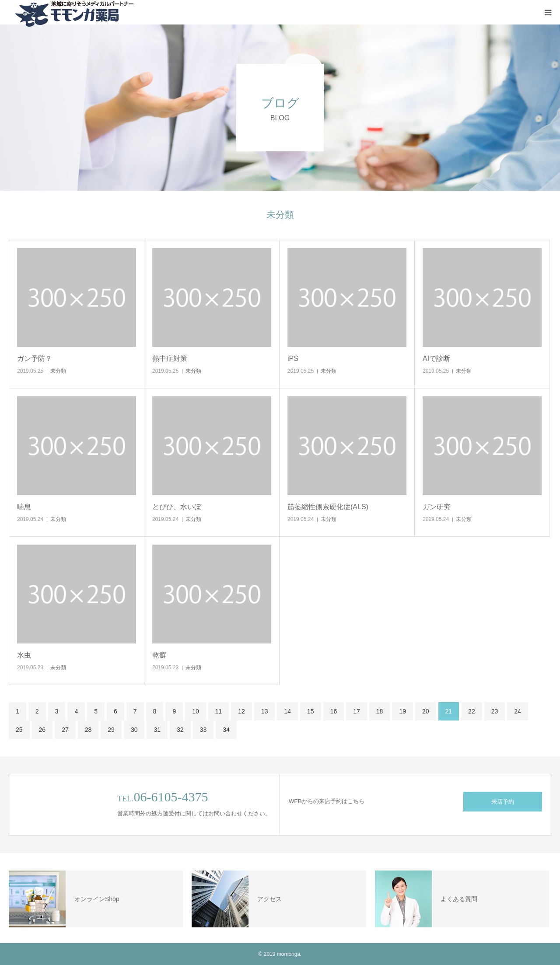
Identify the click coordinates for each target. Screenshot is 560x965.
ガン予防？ (35, 358)
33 (203, 730)
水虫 (24, 655)
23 (495, 711)
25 (19, 730)
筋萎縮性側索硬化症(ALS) (328, 507)
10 (196, 711)
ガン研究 (437, 507)
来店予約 (503, 802)
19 (402, 711)
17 (357, 711)
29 (111, 730)
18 (380, 711)
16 (334, 711)
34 (226, 730)
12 (241, 711)
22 (472, 711)
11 (219, 711)
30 (134, 730)
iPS (293, 358)
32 (180, 730)
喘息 (24, 507)
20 (426, 711)
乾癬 (159, 655)
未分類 (58, 371)
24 (518, 711)
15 (311, 711)
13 (265, 711)
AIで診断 (436, 358)
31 (157, 730)
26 (42, 730)
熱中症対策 (170, 358)
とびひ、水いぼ (177, 507)
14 (287, 711)
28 (88, 730)
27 (65, 730)
